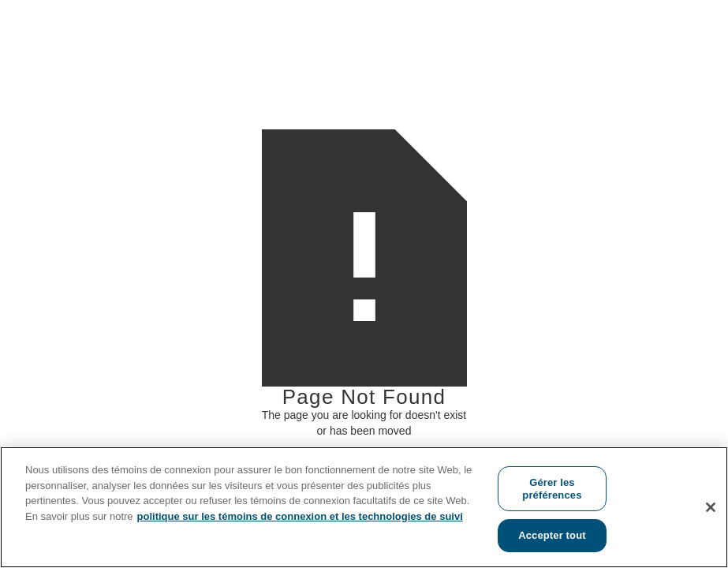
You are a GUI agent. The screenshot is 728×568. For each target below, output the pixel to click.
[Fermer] (711, 507)
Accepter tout (552, 535)
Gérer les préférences (552, 489)
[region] (364, 507)
